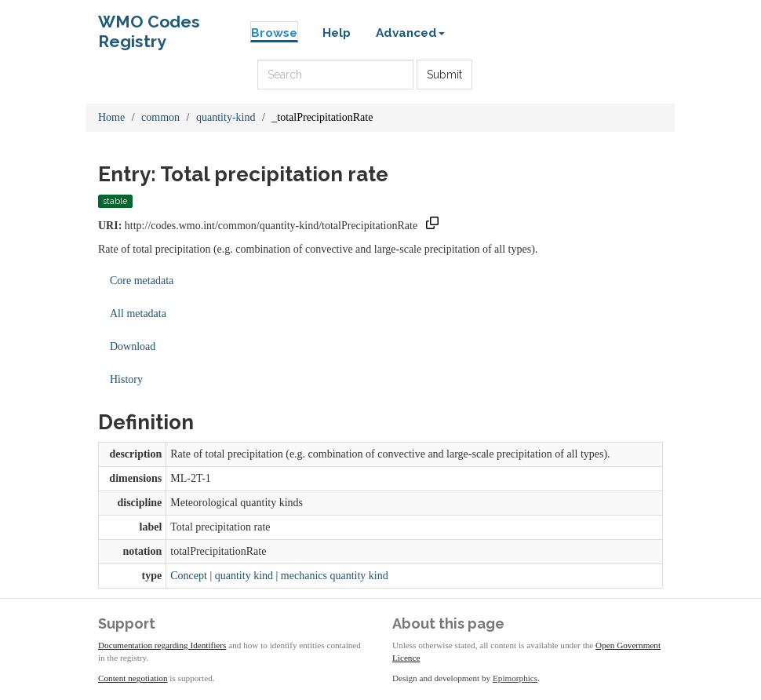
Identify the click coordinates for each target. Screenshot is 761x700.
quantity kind (244, 576)
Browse (274, 33)
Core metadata (142, 281)
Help (337, 33)
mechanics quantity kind (335, 576)
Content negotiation (133, 678)
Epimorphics (515, 678)
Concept (189, 576)
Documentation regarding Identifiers (162, 645)
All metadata (138, 314)
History (126, 379)
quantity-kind (226, 117)
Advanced (410, 33)
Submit (444, 75)
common (160, 117)
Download (133, 346)
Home (111, 117)
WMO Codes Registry (149, 26)
